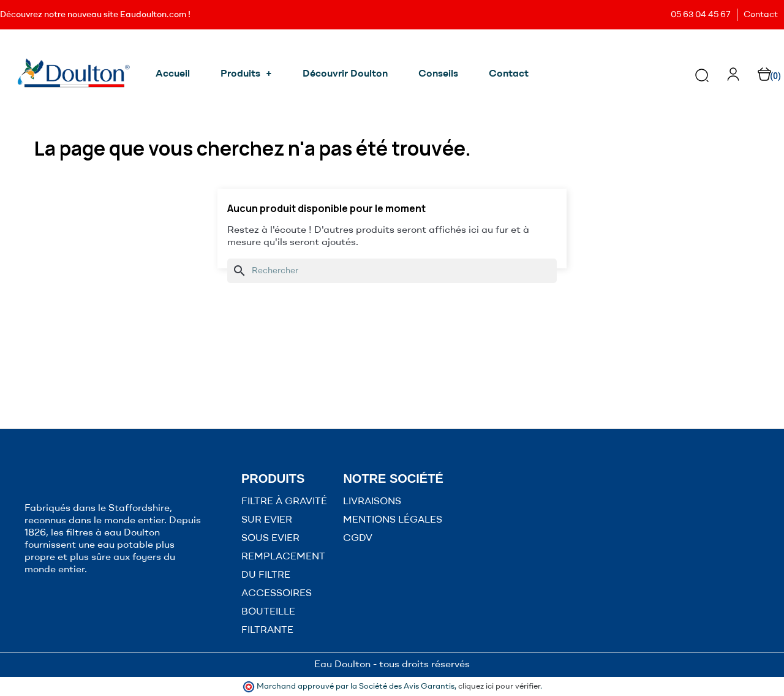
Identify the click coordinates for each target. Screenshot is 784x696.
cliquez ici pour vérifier (499, 687)
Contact (761, 15)
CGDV (358, 539)
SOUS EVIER (270, 539)
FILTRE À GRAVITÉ (284, 502)
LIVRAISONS (372, 502)
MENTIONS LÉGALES (393, 520)
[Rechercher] (392, 271)
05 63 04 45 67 (701, 15)
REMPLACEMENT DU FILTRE (283, 566)
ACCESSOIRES (277, 594)
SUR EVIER (267, 520)
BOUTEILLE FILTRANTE (268, 621)
